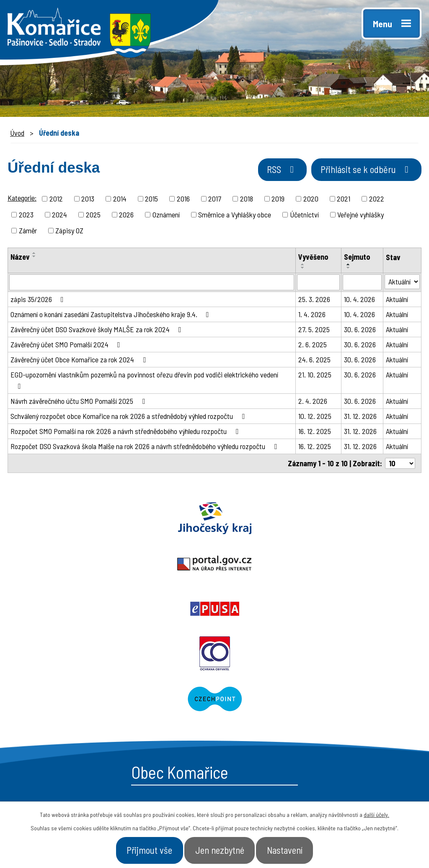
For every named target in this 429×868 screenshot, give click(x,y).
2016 (183, 200)
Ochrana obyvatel (107, 565)
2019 (278, 200)
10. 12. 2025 (315, 417)
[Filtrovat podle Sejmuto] (362, 284)
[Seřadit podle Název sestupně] (34, 258)
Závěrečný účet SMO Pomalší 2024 (67, 346)
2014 (120, 200)
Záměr (28, 232)
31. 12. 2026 (360, 417)
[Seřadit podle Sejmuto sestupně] (349, 269)
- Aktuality (245, 728)
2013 (88, 200)
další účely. (376, 812)
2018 (247, 200)
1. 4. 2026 (312, 315)
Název (20, 258)
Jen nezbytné (220, 849)
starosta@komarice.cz (77, 678)
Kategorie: (22, 199)
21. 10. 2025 (315, 376)
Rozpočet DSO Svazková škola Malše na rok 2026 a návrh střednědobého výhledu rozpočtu (145, 447)
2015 (151, 200)
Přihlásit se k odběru (360, 173)
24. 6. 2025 (314, 361)
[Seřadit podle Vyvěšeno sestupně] (303, 269)
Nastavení (297, 849)
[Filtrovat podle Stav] (402, 283)
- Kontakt (342, 728)
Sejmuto (357, 258)
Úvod (17, 133)
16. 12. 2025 (315, 432)
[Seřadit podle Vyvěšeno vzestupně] (303, 266)
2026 (126, 216)
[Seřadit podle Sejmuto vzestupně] (349, 266)
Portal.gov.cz (214, 519)
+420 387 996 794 (67, 697)
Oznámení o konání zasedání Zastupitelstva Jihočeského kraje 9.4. (111, 315)
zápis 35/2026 (39, 300)
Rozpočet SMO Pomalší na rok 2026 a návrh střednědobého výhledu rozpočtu (126, 432)
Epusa (358, 519)
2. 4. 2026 (313, 402)
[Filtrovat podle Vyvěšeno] (318, 284)
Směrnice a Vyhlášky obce (235, 216)
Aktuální (397, 300)
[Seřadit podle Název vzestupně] (34, 254)
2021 (344, 200)
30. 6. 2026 (360, 331)
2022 (377, 200)
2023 (26, 216)
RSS (264, 173)
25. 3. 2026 (314, 300)
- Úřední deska (253, 713)
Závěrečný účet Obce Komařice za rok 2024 (80, 361)
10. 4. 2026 (359, 300)
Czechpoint (322, 565)
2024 (59, 216)
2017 (215, 200)
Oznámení (166, 216)
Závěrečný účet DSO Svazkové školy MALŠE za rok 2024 (98, 331)
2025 (93, 216)
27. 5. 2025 (314, 331)
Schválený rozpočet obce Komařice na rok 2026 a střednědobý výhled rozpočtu (129, 417)
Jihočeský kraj (71, 519)
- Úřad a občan (351, 713)
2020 (311, 200)
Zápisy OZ (69, 232)
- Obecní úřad (251, 698)
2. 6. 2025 (313, 346)
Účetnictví (304, 216)
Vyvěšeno (313, 258)
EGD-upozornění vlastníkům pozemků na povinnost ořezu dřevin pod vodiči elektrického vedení (144, 381)
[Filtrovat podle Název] (152, 284)
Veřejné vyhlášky (361, 216)
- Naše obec (346, 698)
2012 (56, 200)
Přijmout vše (138, 849)
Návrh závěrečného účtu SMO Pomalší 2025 (79, 402)
